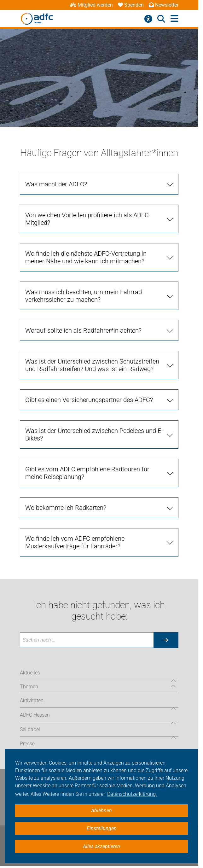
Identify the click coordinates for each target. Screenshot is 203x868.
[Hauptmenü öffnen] (174, 19)
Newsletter (164, 5)
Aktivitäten (32, 700)
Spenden (131, 5)
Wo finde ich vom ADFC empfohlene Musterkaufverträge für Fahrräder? (75, 542)
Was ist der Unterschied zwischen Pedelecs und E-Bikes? (94, 434)
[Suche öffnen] (161, 19)
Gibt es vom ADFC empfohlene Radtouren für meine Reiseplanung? (87, 473)
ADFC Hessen (35, 715)
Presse (27, 744)
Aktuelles (30, 673)
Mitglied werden (91, 5)
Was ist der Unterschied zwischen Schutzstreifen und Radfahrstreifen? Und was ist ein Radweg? (92, 365)
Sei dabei (30, 729)
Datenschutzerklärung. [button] (132, 794)
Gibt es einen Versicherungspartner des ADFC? (89, 400)
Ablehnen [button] (101, 810)
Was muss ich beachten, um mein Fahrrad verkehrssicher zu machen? (84, 296)
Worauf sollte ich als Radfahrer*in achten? (83, 330)
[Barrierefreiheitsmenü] (148, 19)
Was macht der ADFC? (56, 184)
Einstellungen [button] (102, 828)
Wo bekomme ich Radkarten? (66, 508)
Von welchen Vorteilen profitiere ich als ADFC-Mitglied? (88, 219)
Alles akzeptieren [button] (101, 846)
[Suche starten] (166, 640)
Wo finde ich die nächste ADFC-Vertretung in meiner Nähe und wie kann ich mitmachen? (86, 257)
